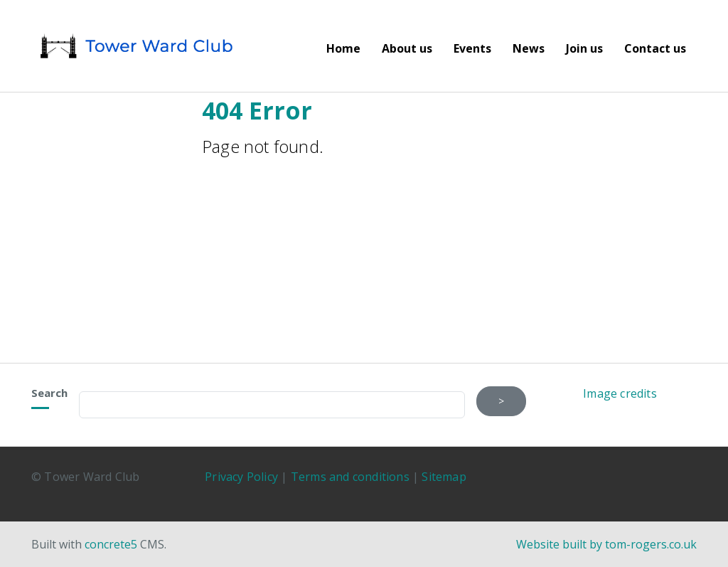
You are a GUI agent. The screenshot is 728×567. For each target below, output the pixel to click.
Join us (584, 48)
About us (407, 48)
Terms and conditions (350, 477)
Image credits (620, 393)
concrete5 (111, 544)
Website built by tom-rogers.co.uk (606, 544)
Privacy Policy (241, 477)
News (529, 48)
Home (343, 48)
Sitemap (444, 477)
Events (472, 48)
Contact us (655, 48)
